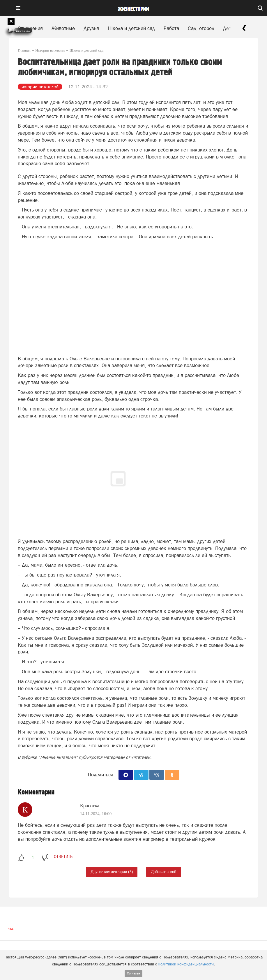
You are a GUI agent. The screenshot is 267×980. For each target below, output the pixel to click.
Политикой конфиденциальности (186, 964)
